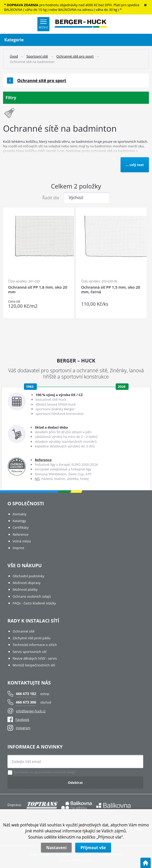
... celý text (135, 165)
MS (37, 479)
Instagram (23, 728)
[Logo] (81, 24)
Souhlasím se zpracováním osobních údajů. (45, 772)
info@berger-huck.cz (31, 711)
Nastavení (56, 848)
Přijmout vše (93, 848)
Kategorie (76, 40)
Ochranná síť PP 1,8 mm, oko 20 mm (38, 290)
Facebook (18, 720)
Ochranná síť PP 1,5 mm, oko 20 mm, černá (111, 290)
